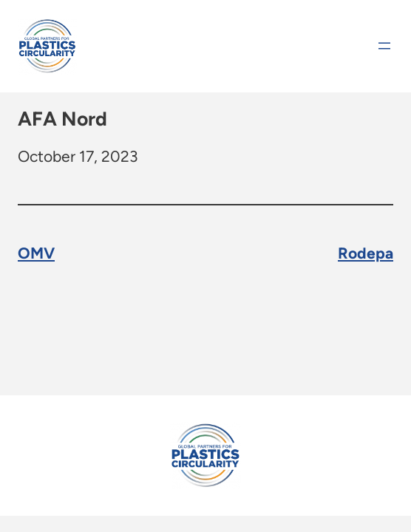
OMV (36, 252)
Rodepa (366, 252)
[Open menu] (384, 46)
